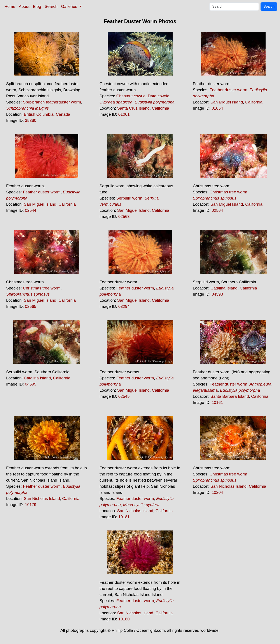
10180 (124, 619)
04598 (217, 294)
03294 (124, 306)
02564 (217, 210)
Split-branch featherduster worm (52, 102)
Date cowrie (159, 96)
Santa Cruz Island (133, 108)
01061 (124, 114)
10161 (217, 402)
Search (51, 6)
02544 (31, 210)
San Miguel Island (227, 102)
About (24, 6)
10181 (124, 517)
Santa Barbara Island (230, 396)
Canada (63, 114)
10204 (217, 492)
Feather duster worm (228, 90)
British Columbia (39, 114)
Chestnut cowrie (131, 96)
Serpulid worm (129, 198)
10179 (31, 505)
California (160, 108)
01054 (217, 108)
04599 (31, 384)
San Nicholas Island (42, 498)
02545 (124, 396)
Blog (37, 6)
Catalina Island (224, 288)
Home (10, 6)
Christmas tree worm (228, 192)
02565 (31, 306)
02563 (124, 216)
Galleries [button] (70, 6)
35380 (31, 120)
